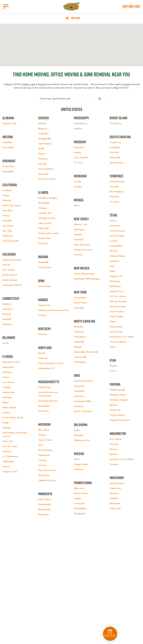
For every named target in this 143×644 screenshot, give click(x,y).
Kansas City (44, 305)
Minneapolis (44, 504)
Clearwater (8, 367)
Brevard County (11, 362)
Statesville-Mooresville (86, 352)
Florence (43, 334)
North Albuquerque (84, 274)
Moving (42, 84)
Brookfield (44, 203)
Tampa (6, 466)
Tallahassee (8, 461)
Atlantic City (81, 224)
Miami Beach (9, 407)
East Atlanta (45, 144)
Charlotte (79, 332)
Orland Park (44, 238)
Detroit (42, 435)
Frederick (43, 358)
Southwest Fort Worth (122, 337)
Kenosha (114, 493)
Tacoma (114, 464)
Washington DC (47, 368)
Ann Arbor (44, 430)
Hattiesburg (80, 123)
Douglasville (44, 139)
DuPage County (47, 218)
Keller (113, 271)
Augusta (43, 128)
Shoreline (7, 324)
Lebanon (79, 406)
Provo (113, 371)
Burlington (79, 229)
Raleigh (78, 347)
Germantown (117, 483)
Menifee (7, 200)
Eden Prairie (44, 499)
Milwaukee (115, 503)
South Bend (44, 267)
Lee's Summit (81, 157)
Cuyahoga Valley (83, 401)
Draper (113, 366)
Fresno (6, 195)
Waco (113, 347)
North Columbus (83, 411)
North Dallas (116, 317)
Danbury (7, 304)
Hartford (7, 309)
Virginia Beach (117, 415)
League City (116, 276)
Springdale (8, 171)
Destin (6, 377)
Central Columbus (83, 381)
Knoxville (114, 187)
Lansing (42, 460)
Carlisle (78, 498)
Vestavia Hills (9, 123)
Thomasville (80, 357)
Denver (6, 265)
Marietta (43, 159)
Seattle (114, 454)
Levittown (79, 503)
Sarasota (7, 451)
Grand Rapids (45, 450)
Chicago (42, 208)
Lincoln (78, 181)
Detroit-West (45, 440)
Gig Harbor (116, 439)
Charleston (115, 142)
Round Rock (116, 327)
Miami (6, 402)
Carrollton (115, 226)
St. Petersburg (10, 456)
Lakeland (7, 397)
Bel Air (42, 353)
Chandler (7, 142)
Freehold (79, 240)
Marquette (44, 475)
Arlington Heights (48, 198)
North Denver (10, 275)
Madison (114, 498)
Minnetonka (44, 509)
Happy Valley (81, 464)
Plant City (8, 441)
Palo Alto (7, 211)
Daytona (7, 372)
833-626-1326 (131, 6)
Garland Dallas (117, 256)
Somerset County (83, 250)
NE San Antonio (118, 301)
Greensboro (80, 337)
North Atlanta (46, 169)
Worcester (44, 411)
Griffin (41, 149)
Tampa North (10, 472)
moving (126, 84)
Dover (6, 343)
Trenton (78, 255)
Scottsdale (8, 147)
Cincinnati (79, 386)
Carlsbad (7, 190)
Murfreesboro (117, 192)
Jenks (77, 430)
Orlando (7, 428)
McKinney (115, 281)
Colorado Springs (11, 260)
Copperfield (116, 246)
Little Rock (8, 166)
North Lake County (49, 233)
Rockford (43, 243)
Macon (42, 154)
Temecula (7, 236)
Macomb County (47, 470)
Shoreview (44, 514)
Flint (40, 445)
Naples (6, 413)
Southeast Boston (48, 401)
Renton (114, 449)
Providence (116, 123)
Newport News (118, 395)
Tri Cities (114, 202)
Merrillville (43, 262)
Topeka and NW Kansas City (53, 310)
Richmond (115, 410)
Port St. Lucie (10, 446)
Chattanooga (117, 181)
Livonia (42, 465)
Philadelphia (80, 508)
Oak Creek (115, 508)
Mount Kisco (81, 303)
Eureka (77, 152)
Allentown (79, 488)
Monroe (7, 314)
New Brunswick (82, 245)
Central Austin (117, 231)
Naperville (43, 228)
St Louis (78, 163)
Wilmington (80, 362)
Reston (113, 405)
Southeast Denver (12, 285)
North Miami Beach (13, 418)
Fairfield (78, 234)
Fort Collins (8, 270)
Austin (113, 221)
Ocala (5, 423)
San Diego (8, 226)
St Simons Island (47, 179)
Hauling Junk (28, 84)
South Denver (10, 280)
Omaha (78, 187)
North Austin (117, 312)
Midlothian (115, 286)
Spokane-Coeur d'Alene (122, 459)
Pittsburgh (80, 513)
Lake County (45, 223)
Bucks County (81, 493)
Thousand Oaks (11, 241)
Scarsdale (79, 308)
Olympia (114, 444)
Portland (79, 469)
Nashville (114, 197)
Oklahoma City (82, 440)
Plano (113, 322)
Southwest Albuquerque (87, 279)
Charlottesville (117, 390)
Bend (77, 459)
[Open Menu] (6, 6)
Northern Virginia (119, 400)
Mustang (79, 435)
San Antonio (116, 332)
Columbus (43, 134)
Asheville (78, 327)
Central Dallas (117, 236)
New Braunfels (117, 306)
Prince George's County (51, 363)
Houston (114, 261)
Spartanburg (116, 163)
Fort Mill (114, 152)
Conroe (114, 241)
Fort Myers (8, 382)
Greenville (79, 342)
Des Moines (44, 286)
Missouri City (116, 291)
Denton (114, 251)
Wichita (42, 315)
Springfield (44, 406)
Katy (112, 266)
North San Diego (11, 205)
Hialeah (6, 387)
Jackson (78, 128)
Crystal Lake (45, 213)
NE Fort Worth (118, 296)
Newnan (43, 164)
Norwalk (7, 319)
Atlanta (42, 123)
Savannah (43, 174)
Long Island (80, 298)
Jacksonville (9, 392)
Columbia (79, 147)
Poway (6, 216)
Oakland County (47, 480)
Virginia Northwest (120, 420)
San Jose (7, 231)
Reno (77, 205)
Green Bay (115, 488)
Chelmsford (44, 387)
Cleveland (79, 391)
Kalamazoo (44, 455)
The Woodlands (118, 342)
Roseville (7, 221)
